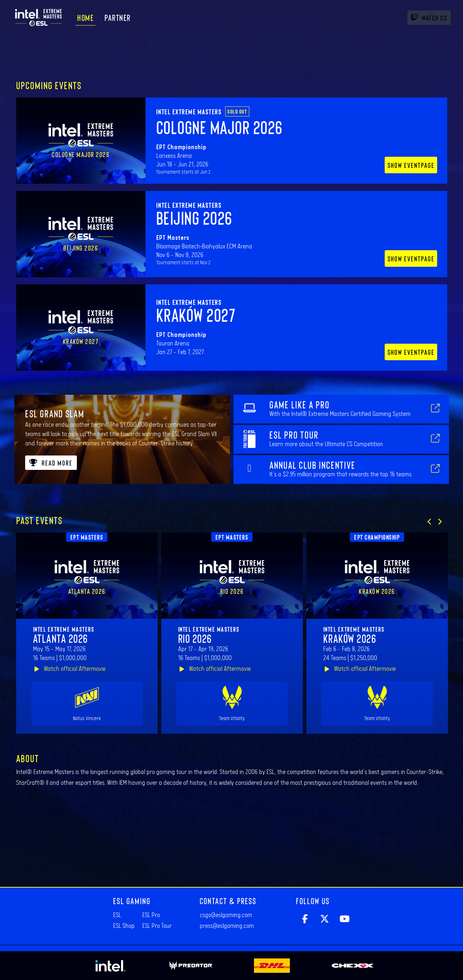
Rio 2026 (195, 638)
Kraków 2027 (196, 315)
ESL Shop (124, 926)
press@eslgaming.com (227, 926)
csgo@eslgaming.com (226, 915)
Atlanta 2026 (61, 638)
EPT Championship (377, 537)
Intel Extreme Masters (189, 111)
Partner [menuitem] (118, 17)
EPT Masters (87, 537)
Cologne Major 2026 (219, 127)
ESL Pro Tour (157, 926)
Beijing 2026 (194, 217)
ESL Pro (151, 915)
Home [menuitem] (85, 17)
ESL (117, 915)
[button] (429, 522)
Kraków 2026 (350, 638)
